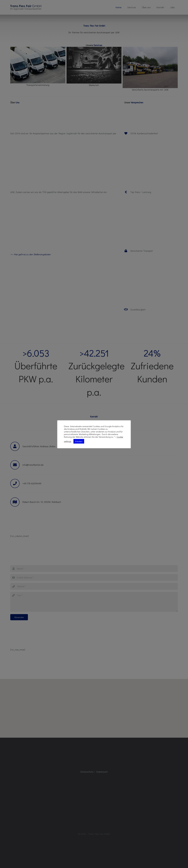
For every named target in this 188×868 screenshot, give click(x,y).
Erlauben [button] (79, 441)
